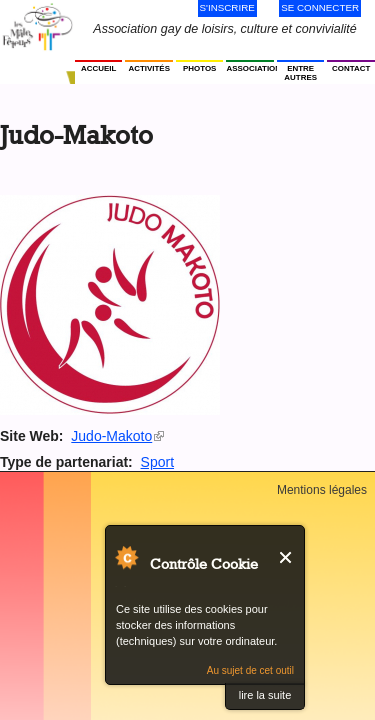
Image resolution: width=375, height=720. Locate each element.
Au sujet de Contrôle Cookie (126, 557)
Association (249, 68)
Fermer (286, 557)
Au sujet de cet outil (250, 670)
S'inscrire (227, 7)
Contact (351, 68)
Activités (148, 68)
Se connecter (320, 7)
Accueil (98, 68)
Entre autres (300, 73)
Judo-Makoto (117, 436)
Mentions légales (322, 490)
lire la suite (265, 695)
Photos (199, 68)
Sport (157, 462)
